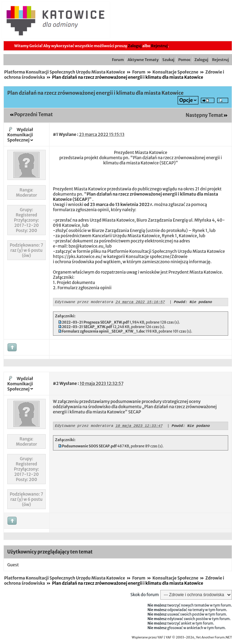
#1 (56, 134)
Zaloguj (135, 46)
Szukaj (168, 60)
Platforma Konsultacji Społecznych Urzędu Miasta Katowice (65, 72)
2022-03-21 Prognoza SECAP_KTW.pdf (95, 323)
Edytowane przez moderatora (84, 303)
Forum (118, 60)
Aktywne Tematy (143, 60)
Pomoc (185, 60)
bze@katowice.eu (86, 246)
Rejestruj (159, 46)
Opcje (186, 100)
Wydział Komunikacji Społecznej (20, 135)
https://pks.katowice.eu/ (78, 256)
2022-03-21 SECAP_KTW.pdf (87, 328)
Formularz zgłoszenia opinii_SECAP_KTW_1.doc (104, 332)
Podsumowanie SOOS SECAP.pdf (89, 448)
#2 (56, 384)
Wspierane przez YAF (147, 638)
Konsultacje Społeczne (175, 72)
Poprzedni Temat (33, 115)
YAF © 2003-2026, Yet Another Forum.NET (199, 638)
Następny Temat (204, 115)
